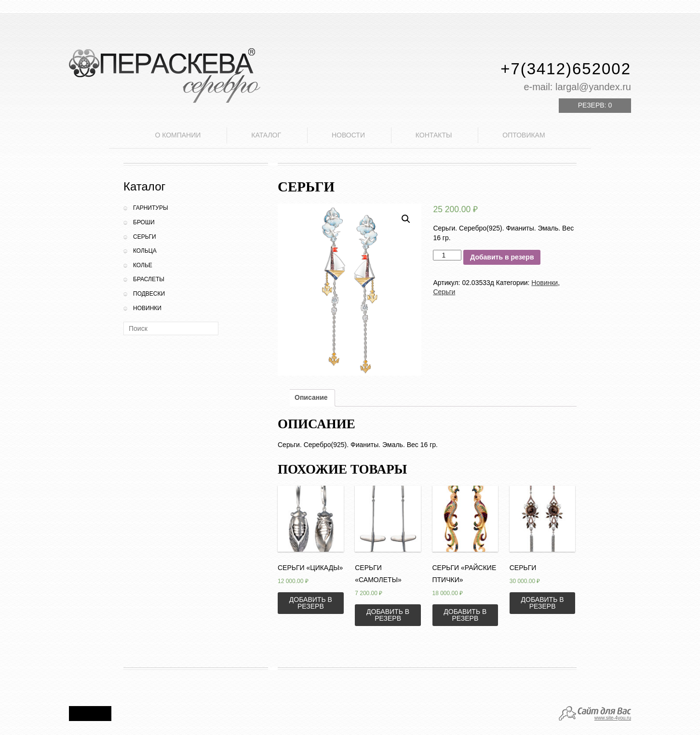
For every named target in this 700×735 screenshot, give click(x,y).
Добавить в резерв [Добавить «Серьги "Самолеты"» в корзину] (388, 615)
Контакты (434, 135)
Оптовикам (524, 135)
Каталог (266, 135)
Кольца (145, 251)
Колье (143, 265)
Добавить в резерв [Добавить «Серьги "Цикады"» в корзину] (311, 603)
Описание (311, 397)
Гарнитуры (151, 208)
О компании (178, 135)
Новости (348, 135)
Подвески (149, 294)
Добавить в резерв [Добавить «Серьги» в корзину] (543, 603)
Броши (144, 222)
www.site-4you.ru (613, 718)
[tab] (311, 398)
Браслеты (149, 279)
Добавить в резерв (502, 257)
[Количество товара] (447, 255)
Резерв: (595, 105)
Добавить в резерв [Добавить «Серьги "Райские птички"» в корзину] (465, 615)
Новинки (147, 308)
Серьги (145, 237)
